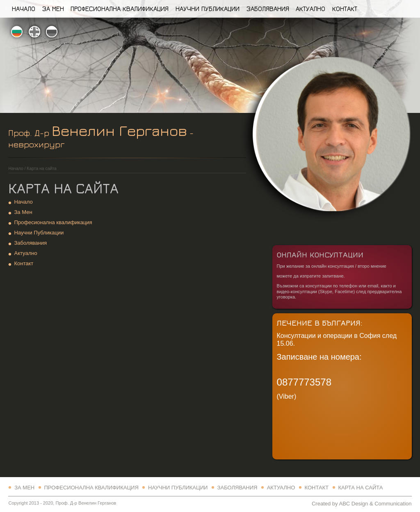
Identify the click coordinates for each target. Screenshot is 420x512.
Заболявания (268, 9)
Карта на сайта (360, 488)
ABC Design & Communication (375, 504)
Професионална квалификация (120, 9)
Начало (24, 9)
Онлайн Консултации (320, 254)
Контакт (345, 9)
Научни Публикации (208, 9)
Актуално (310, 9)
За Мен (53, 9)
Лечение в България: (320, 323)
